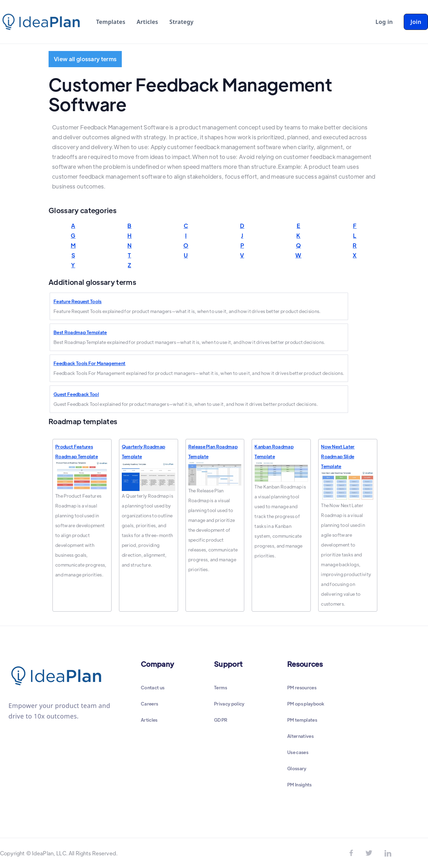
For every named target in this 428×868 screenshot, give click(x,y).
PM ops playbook (306, 704)
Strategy (181, 22)
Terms (221, 687)
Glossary (297, 768)
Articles (147, 22)
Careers (149, 704)
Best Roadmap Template (80, 332)
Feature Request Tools (78, 301)
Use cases (298, 752)
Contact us (153, 687)
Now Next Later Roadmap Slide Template (338, 456)
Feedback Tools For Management (89, 363)
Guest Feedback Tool (76, 394)
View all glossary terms (85, 59)
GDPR (221, 720)
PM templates (302, 720)
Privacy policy (229, 704)
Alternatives (300, 736)
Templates (111, 22)
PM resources (302, 687)
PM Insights (300, 784)
